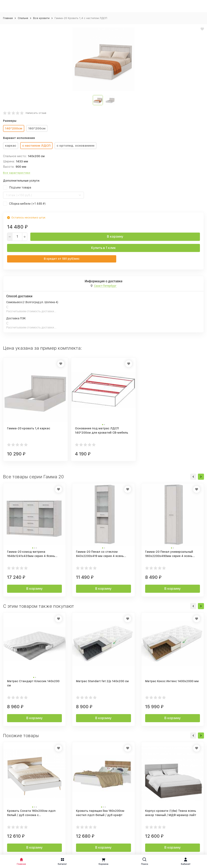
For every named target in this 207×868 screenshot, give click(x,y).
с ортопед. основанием (76, 146)
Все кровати (41, 18)
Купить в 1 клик (103, 248)
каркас (11, 146)
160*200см (37, 128)
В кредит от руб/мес (62, 259)
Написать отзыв (36, 113)
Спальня (23, 18)
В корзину (115, 237)
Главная (8, 18)
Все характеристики (17, 173)
